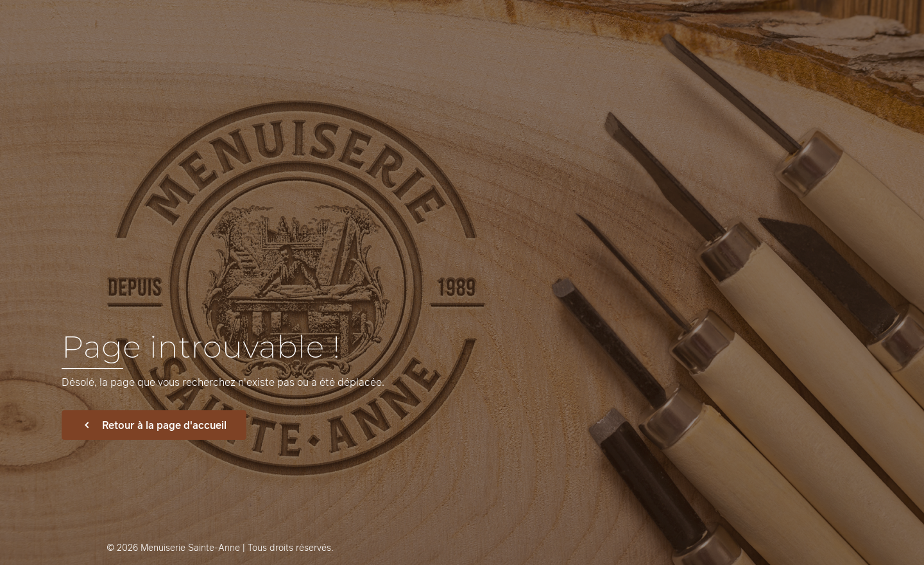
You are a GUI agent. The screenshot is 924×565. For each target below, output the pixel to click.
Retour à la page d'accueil (154, 425)
